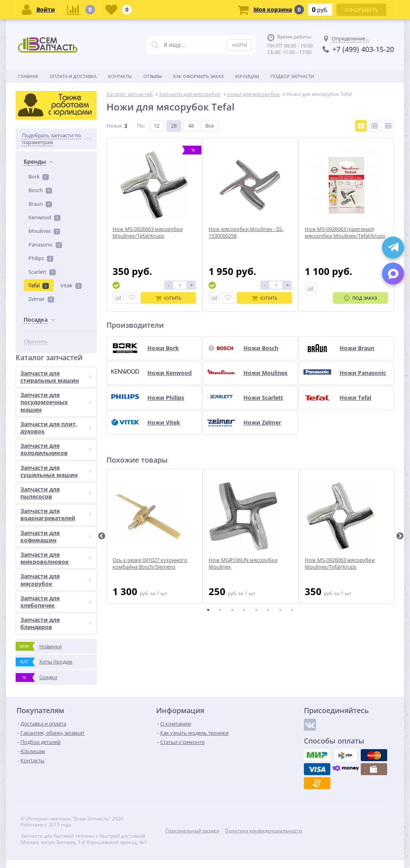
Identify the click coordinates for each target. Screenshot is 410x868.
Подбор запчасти (292, 76)
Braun (40, 204)
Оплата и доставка (73, 76)
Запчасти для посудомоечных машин (56, 402)
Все (210, 126)
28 (174, 126)
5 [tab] (256, 610)
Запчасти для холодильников (56, 449)
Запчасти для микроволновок (56, 558)
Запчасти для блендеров (56, 623)
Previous (102, 536)
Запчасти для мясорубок (56, 580)
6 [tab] (268, 610)
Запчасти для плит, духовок (56, 428)
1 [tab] (208, 610)
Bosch (40, 190)
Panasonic (45, 245)
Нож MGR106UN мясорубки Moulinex (243, 563)
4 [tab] (244, 610)
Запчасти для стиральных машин (56, 377)
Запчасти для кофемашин (56, 536)
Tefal (39, 285)
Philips (41, 258)
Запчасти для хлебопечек (56, 602)
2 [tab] (220, 610)
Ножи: (114, 126)
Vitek (71, 285)
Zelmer (41, 299)
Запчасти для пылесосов (56, 493)
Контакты (120, 76)
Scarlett (42, 272)
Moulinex (44, 231)
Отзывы (153, 76)
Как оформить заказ (198, 76)
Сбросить (36, 342)
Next (400, 536)
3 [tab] (232, 610)
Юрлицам (247, 76)
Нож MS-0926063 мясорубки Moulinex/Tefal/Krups (340, 563)
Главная (28, 76)
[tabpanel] (155, 536)
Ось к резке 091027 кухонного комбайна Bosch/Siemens (150, 563)
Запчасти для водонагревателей (56, 514)
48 (191, 126)
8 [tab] (292, 610)
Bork (39, 176)
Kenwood (44, 217)
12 (157, 126)
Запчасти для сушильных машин (56, 471)
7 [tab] (280, 610)
